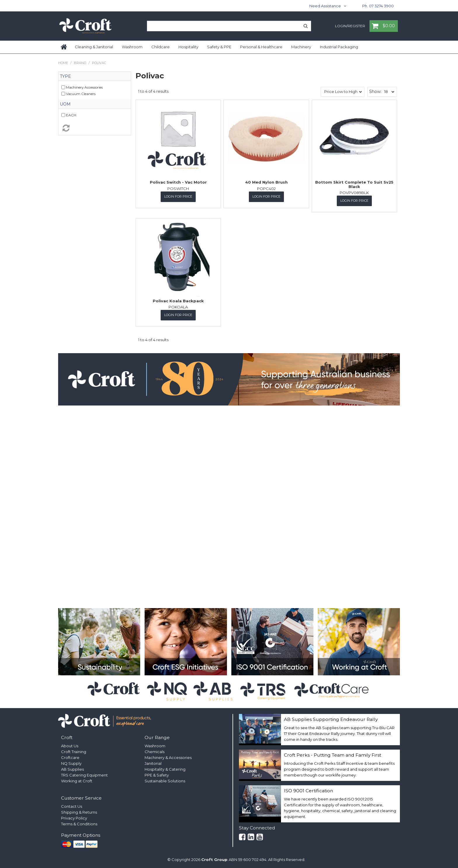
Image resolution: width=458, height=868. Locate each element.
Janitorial (153, 763)
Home (64, 47)
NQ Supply (71, 763)
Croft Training (74, 751)
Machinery (301, 47)
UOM (65, 104)
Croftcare (70, 757)
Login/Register (350, 26)
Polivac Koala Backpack (178, 301)
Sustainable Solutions (165, 780)
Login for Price (178, 196)
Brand (80, 63)
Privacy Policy (74, 818)
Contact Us (72, 806)
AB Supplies (72, 769)
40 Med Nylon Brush (266, 182)
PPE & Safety (157, 774)
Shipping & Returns (79, 812)
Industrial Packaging (339, 47)
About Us (70, 745)
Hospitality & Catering (165, 769)
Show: (375, 92)
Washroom (132, 47)
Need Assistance (325, 6)
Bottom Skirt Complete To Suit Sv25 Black (354, 184)
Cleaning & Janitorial (94, 47)
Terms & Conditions (79, 824)
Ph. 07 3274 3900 (378, 6)
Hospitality (188, 47)
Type (65, 76)
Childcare (161, 47)
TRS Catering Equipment (84, 774)
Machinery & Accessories (168, 757)
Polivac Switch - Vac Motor (178, 182)
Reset (95, 128)
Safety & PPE (219, 47)
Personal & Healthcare (261, 47)
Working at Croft (77, 780)
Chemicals (155, 751)
